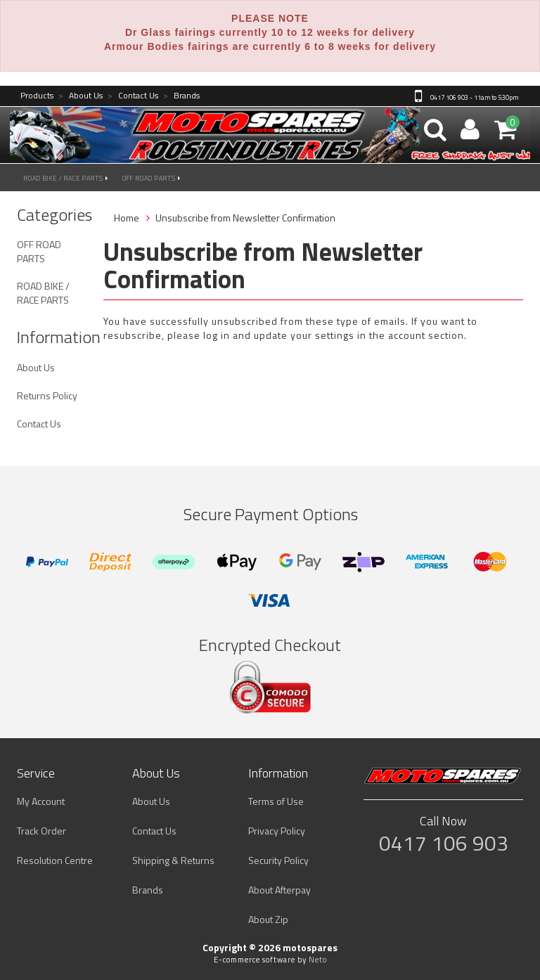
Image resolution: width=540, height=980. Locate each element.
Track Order (41, 831)
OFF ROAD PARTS (152, 178)
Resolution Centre (55, 860)
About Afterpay (279, 890)
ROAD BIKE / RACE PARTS (66, 178)
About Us (81, 96)
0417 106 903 (444, 843)
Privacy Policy (277, 831)
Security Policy (278, 860)
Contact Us (133, 96)
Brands (181, 96)
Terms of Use (276, 801)
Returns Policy (47, 395)
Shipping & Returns (173, 860)
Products (37, 96)
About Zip (268, 919)
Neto (318, 960)
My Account (41, 801)
